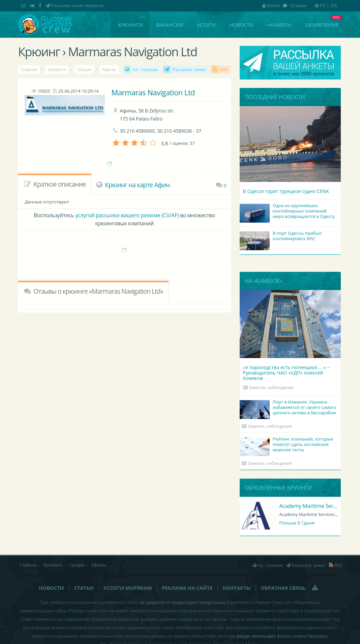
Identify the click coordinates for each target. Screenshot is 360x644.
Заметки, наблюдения (271, 388)
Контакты (236, 588)
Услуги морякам (128, 588)
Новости (241, 25)
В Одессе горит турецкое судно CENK (286, 191)
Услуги (206, 25)
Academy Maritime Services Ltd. (317, 506)
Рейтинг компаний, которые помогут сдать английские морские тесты (288, 445)
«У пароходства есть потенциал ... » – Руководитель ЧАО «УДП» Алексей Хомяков (286, 373)
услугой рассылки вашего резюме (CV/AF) (127, 215)
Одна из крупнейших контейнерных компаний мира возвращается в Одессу (288, 212)
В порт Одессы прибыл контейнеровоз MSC (282, 236)
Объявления (322, 25)
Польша (288, 523)
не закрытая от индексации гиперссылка (182, 602)
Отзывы (297, 5)
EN (334, 5)
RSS (224, 69)
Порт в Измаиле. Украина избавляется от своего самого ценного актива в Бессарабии (289, 408)
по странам (146, 69)
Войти (271, 5)
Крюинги (130, 25)
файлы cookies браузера (302, 636)
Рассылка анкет (189, 69)
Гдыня (308, 523)
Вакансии (170, 25)
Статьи (84, 588)
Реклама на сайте (187, 588)
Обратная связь (283, 588)
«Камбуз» (279, 25)
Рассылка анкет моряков (78, 5)
